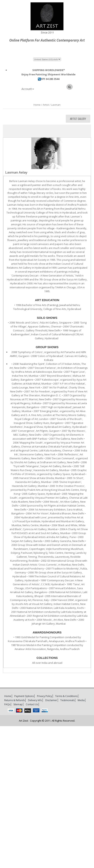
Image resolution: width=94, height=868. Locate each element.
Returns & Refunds (15, 700)
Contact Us (32, 704)
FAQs (7, 704)
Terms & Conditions (66, 696)
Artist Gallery (78, 119)
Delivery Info (35, 700)
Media (81, 700)
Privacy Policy (45, 696)
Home (8, 696)
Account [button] (28, 89)
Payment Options (24, 696)
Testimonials (67, 700)
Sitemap (18, 704)
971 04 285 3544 (49, 79)
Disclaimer (51, 700)
